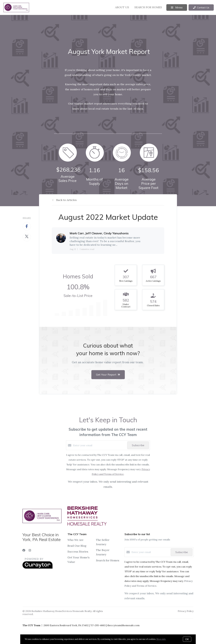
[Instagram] (30, 550)
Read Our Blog (77, 546)
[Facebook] (24, 550)
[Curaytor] (37, 568)
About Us (122, 7)
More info (161, 639)
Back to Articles (66, 200)
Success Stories (78, 552)
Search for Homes (148, 7)
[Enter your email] (99, 445)
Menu (177, 7)
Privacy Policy (186, 611)
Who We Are (75, 540)
